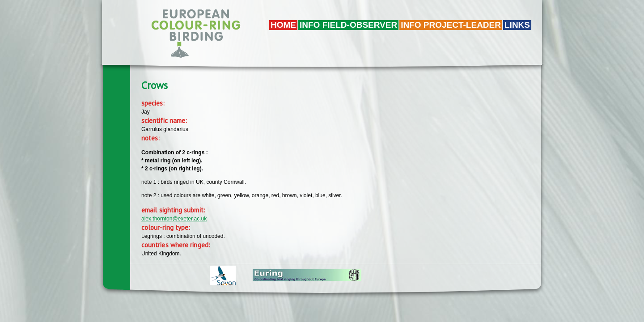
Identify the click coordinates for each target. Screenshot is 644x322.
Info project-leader (451, 25)
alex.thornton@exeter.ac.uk (174, 219)
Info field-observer (348, 25)
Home (283, 25)
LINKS (517, 25)
